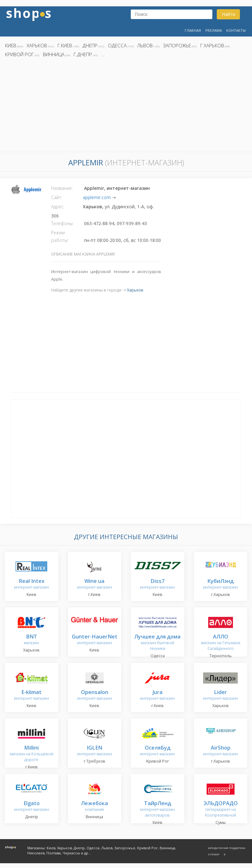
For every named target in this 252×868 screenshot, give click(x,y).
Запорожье (177, 45)
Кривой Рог (19, 54)
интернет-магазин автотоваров (157, 809)
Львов (145, 45)
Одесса (117, 45)
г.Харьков (212, 45)
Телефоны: (62, 223)
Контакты (236, 30)
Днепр (90, 45)
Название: (62, 188)
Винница (54, 54)
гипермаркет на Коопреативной (221, 809)
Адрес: (58, 207)
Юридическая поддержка (227, 848)
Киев (11, 45)
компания (94, 807)
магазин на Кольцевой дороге (32, 754)
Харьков (37, 45)
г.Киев (65, 45)
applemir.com (97, 197)
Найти (229, 14)
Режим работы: (60, 236)
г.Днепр (83, 54)
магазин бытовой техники (157, 643)
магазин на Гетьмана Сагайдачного (221, 643)
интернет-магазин (31, 584)
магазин (31, 640)
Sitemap (214, 854)
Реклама (214, 30)
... (103, 54)
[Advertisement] (126, 106)
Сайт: (57, 197)
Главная (193, 30)
